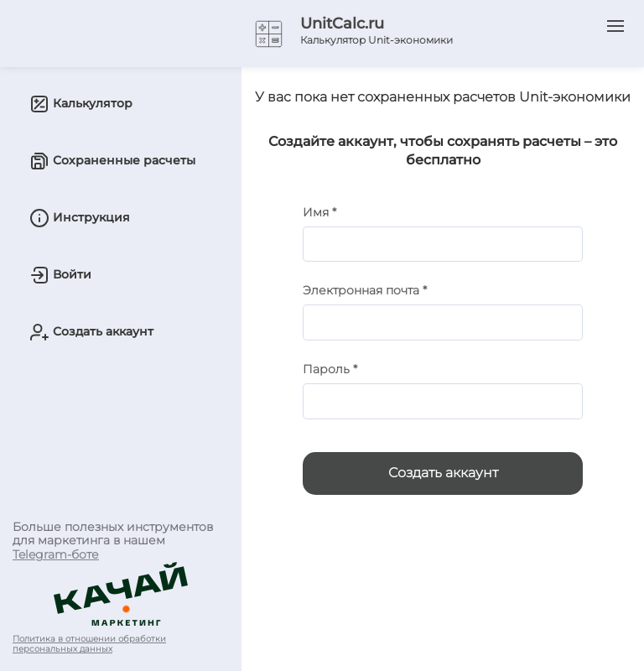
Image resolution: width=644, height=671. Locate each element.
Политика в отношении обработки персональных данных (89, 644)
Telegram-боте (56, 554)
